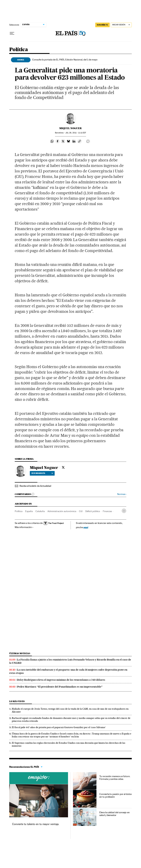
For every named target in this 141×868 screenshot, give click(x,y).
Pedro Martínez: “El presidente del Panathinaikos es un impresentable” (60, 687)
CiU (81, 511)
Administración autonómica (62, 511)
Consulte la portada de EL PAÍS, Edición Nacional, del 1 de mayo (65, 60)
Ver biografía (42, 473)
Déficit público (93, 511)
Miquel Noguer (70, 128)
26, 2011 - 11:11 (76, 133)
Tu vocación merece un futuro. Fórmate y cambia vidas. (115, 778)
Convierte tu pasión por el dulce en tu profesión (115, 795)
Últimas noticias (20, 653)
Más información (24, 527)
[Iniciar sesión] (121, 25)
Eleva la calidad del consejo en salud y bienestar (115, 814)
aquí (86, 527)
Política (19, 50)
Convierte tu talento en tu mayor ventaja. (36, 824)
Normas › (122, 494)
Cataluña (40, 511)
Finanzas (107, 511)
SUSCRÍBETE (102, 25)
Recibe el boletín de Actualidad (35, 486)
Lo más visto (17, 701)
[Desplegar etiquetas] (124, 511)
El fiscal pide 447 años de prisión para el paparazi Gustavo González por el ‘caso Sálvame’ (59, 727)
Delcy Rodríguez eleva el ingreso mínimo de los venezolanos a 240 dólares (61, 680)
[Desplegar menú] (12, 33)
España (29, 511)
